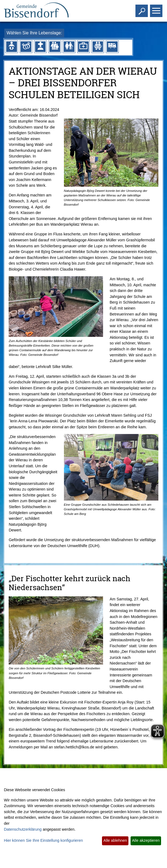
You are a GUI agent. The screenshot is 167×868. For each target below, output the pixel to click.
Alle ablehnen (115, 840)
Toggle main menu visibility (157, 9)
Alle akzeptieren (146, 840)
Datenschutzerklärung (23, 829)
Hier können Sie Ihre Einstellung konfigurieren (43, 840)
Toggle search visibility (142, 9)
